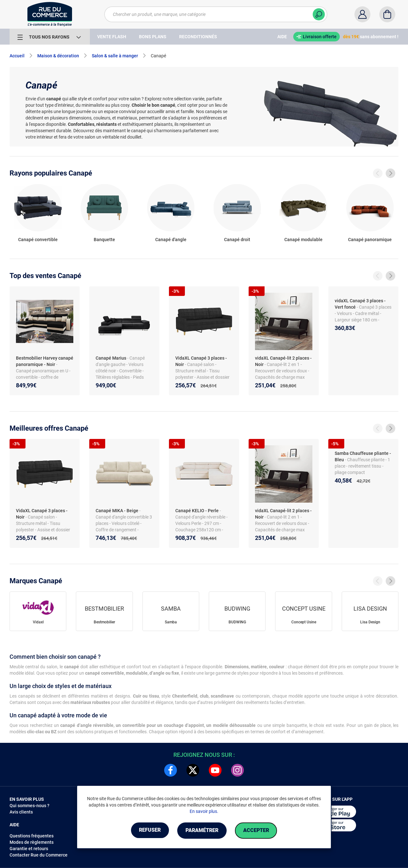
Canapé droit (237, 240)
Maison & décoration (58, 56)
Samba (171, 622)
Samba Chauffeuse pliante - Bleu (363, 456)
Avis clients (21, 812)
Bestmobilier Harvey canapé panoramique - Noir (45, 361)
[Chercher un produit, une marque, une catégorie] (216, 14)
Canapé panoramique (370, 240)
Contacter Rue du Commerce (39, 855)
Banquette (104, 240)
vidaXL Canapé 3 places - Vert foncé (360, 304)
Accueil (17, 56)
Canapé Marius (111, 358)
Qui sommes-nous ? (29, 806)
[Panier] (387, 14)
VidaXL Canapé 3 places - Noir (201, 361)
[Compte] (362, 14)
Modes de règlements (32, 842)
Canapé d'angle (171, 240)
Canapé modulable (303, 240)
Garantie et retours (29, 849)
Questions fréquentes (32, 836)
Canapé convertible (38, 240)
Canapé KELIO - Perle (197, 511)
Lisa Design (370, 622)
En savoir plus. (204, 812)
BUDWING (237, 622)
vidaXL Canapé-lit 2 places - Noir (283, 361)
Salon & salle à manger (115, 56)
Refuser (148, 831)
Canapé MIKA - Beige (117, 511)
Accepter (258, 831)
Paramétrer (202, 831)
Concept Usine (304, 622)
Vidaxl (38, 622)
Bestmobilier (104, 622)
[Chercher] (319, 14)
